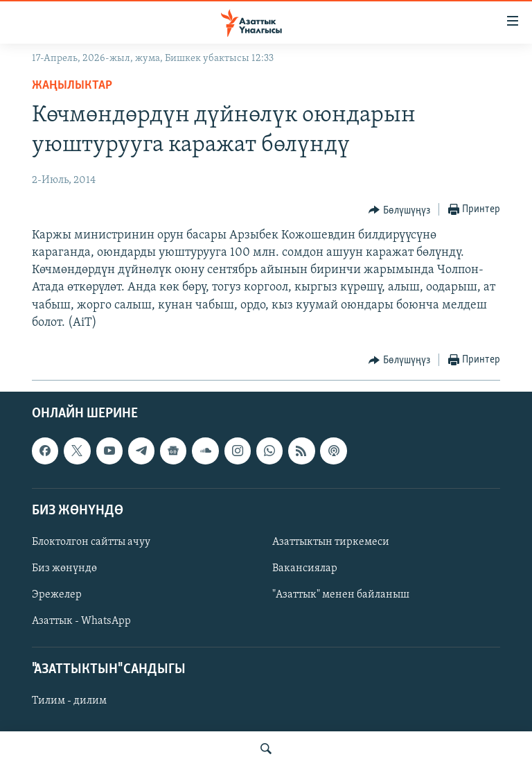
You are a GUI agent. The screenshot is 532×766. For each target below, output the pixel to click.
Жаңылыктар (72, 86)
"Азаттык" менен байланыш (341, 595)
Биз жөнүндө (64, 568)
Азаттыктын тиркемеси (331, 542)
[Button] (399, 210)
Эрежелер (57, 595)
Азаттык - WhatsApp (81, 621)
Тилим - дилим (69, 702)
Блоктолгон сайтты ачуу (91, 542)
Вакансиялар (305, 568)
